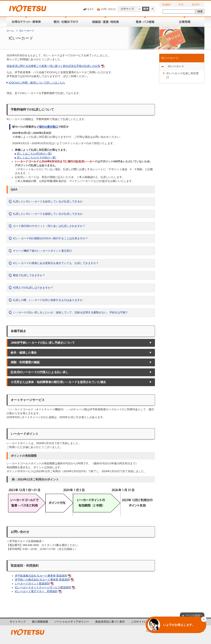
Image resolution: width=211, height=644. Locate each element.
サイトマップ (18, 622)
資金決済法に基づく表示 (110, 622)
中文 (181, 5)
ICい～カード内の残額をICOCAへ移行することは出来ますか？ (50, 238)
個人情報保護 (40, 622)
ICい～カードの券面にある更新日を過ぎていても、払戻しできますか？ (56, 263)
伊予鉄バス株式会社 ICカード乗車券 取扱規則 (42, 580)
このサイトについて (143, 622)
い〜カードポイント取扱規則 (32, 584)
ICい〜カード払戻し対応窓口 (183, 75)
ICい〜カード (27, 31)
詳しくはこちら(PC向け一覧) (34, 154)
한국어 (196, 5)
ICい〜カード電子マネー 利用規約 (36, 591)
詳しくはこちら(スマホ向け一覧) (36, 158)
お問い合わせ (106, 9)
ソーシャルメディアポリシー (72, 622)
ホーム (10, 31)
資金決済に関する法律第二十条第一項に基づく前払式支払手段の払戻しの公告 (53, 66)
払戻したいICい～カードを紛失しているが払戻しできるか (48, 202)
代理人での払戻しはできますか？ (33, 288)
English (166, 5)
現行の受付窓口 (49, 127)
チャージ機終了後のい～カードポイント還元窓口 (42, 251)
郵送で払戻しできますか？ (29, 275)
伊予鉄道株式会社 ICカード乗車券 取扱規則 (41, 576)
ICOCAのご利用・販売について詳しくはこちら (37, 83)
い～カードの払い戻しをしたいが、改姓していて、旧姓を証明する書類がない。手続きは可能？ (71, 313)
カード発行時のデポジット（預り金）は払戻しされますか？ (49, 226)
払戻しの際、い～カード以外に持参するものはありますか (48, 300)
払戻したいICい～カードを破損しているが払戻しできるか (48, 214)
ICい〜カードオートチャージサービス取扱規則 (43, 587)
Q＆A (88, 9)
